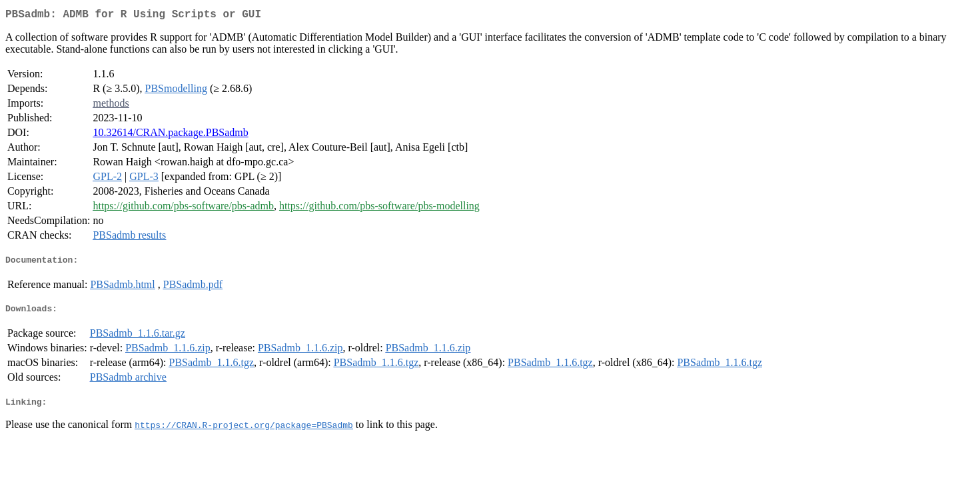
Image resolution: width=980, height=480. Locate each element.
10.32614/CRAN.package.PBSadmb (170, 135)
